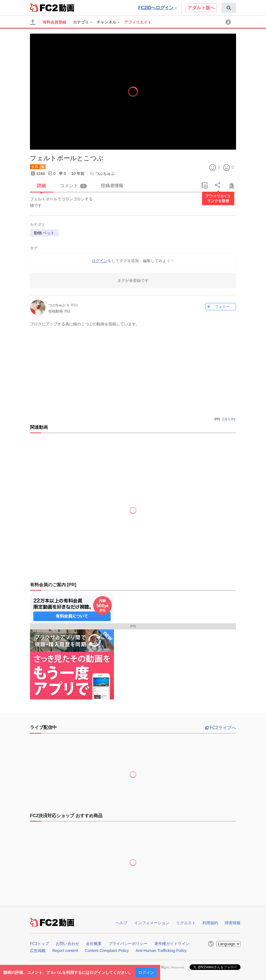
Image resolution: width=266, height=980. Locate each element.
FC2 (44, 7)
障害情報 (233, 923)
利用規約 (210, 923)
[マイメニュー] (229, 22)
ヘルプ (122, 923)
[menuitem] (229, 8)
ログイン (146, 972)
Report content (65, 951)
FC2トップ (39, 944)
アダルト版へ (201, 8)
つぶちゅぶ (105, 173)
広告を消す (229, 419)
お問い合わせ (67, 944)
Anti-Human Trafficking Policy (161, 951)
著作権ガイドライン (172, 944)
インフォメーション (152, 923)
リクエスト (186, 923)
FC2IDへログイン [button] (158, 8)
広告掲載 (38, 951)
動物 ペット (44, 233)
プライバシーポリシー (128, 944)
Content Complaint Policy (107, 951)
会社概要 (94, 944)
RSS (74, 305)
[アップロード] (33, 22)
